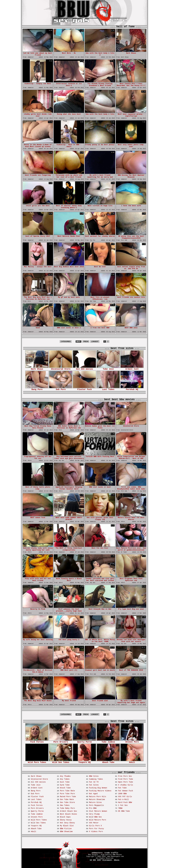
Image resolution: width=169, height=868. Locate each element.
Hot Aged (93, 794)
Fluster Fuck (84, 389)
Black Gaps (65, 817)
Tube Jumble (108, 741)
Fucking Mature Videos (100, 791)
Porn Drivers (61, 741)
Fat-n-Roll (123, 799)
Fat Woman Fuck (126, 791)
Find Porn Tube (126, 779)
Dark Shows (37, 368)
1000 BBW (122, 794)
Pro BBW (93, 808)
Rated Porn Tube (68, 797)
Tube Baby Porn (67, 808)
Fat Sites (94, 785)
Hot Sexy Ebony (67, 823)
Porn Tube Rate (67, 791)
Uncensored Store (61, 368)
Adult (132, 762)
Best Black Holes (68, 814)
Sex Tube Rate (67, 799)
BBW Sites (94, 776)
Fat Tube (122, 788)
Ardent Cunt (132, 368)
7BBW (120, 808)
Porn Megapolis (96, 805)
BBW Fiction (66, 829)
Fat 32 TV (94, 782)
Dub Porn (61, 389)
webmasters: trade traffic (105, 853)
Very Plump (94, 814)
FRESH (86, 342)
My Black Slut (67, 826)
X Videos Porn (96, 832)
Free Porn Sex (125, 776)
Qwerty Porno (84, 741)
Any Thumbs (65, 776)
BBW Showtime (66, 832)
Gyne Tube (65, 785)
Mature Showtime (97, 799)
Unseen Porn (132, 741)
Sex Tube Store (67, 802)
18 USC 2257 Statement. (101, 860)
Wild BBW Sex (95, 817)
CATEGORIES (66, 342)
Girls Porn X (95, 826)
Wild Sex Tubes (61, 762)
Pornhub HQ (132, 389)
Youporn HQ (84, 762)
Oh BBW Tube (124, 811)
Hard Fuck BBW (125, 802)
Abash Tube (108, 762)
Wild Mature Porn (97, 820)
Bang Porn (37, 389)
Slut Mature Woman (98, 811)
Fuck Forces (37, 741)
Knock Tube (65, 788)
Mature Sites (95, 802)
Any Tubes (65, 779)
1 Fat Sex (123, 805)
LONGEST (95, 342)
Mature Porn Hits (97, 797)
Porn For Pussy (96, 829)
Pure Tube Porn (67, 794)
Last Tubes (108, 389)
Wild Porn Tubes (37, 762)
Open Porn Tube (126, 782)
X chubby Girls (126, 785)
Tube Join (108, 368)
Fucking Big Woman (98, 788)
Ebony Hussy (66, 820)
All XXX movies (84, 368)
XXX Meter (94, 823)
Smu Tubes (65, 805)
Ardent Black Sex (68, 811)
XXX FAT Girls (125, 797)
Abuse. (117, 860)
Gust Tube (65, 782)
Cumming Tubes (96, 779)
